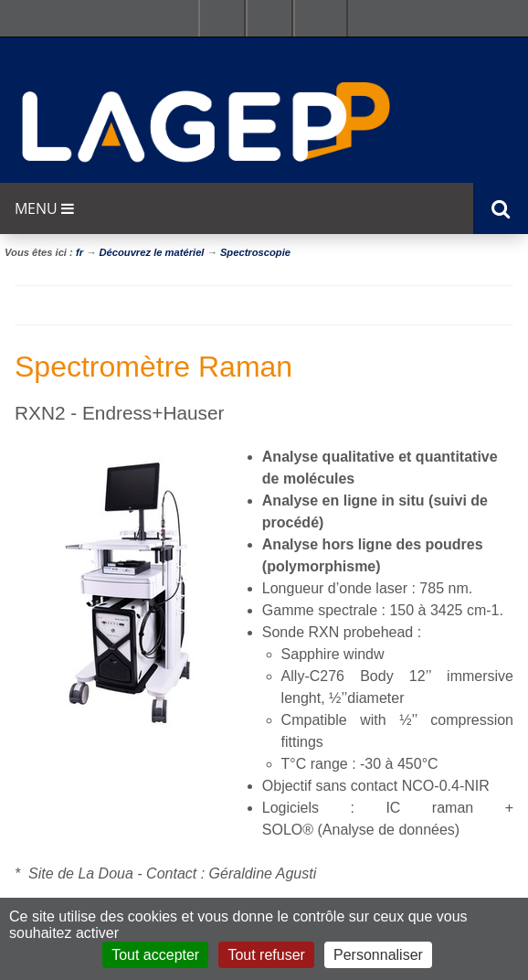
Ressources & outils (269, 18)
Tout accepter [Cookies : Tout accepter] (155, 955)
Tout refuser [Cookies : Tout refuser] (266, 955)
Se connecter (321, 18)
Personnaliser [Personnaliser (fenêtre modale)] (378, 955)
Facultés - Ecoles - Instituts (222, 18)
